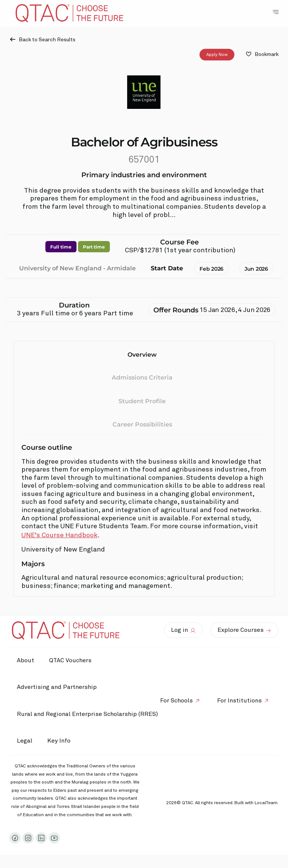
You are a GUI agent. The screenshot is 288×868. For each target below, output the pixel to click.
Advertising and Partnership (57, 687)
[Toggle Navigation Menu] (276, 12)
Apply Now (217, 55)
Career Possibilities (142, 424)
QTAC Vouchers (70, 660)
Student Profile (142, 401)
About (25, 660)
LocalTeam (266, 803)
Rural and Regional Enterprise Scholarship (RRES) (87, 714)
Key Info (61, 741)
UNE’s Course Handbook (59, 535)
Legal (25, 741)
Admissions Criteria (142, 377)
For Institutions (239, 701)
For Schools (176, 701)
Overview (142, 355)
